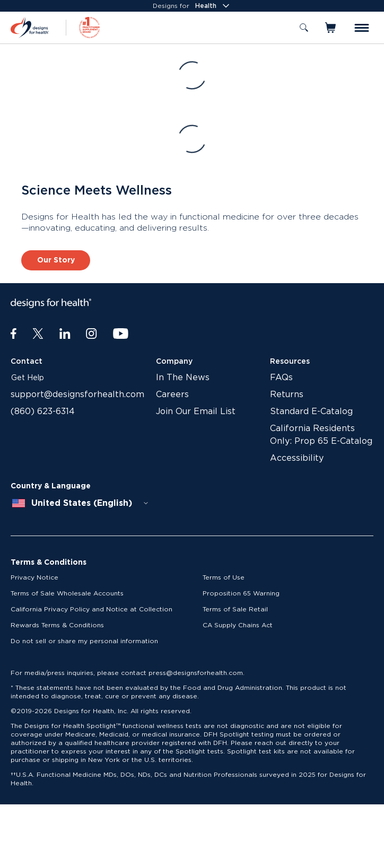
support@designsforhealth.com (77, 394)
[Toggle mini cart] (331, 28)
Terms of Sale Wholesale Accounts (67, 593)
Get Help (28, 378)
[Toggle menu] (362, 28)
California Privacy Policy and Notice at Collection (91, 609)
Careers (172, 394)
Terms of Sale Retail (235, 609)
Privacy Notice (34, 577)
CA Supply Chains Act (238, 625)
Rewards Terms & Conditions (57, 625)
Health (213, 6)
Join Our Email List (196, 411)
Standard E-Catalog (311, 411)
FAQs (281, 378)
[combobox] (81, 503)
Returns (287, 394)
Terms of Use (224, 577)
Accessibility (297, 458)
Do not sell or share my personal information (84, 641)
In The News (183, 378)
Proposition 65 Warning (241, 593)
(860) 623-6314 (43, 411)
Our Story (56, 260)
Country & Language (51, 486)
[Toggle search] (304, 28)
